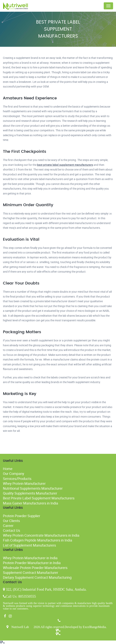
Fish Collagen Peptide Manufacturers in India (38, 540)
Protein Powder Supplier (22, 516)
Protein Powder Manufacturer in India (32, 563)
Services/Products (17, 479)
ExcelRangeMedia (94, 627)
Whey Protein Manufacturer (24, 483)
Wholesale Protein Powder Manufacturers (35, 568)
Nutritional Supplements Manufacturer (33, 488)
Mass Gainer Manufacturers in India (31, 503)
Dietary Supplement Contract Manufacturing (37, 577)
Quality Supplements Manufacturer (30, 493)
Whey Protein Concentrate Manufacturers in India (41, 535)
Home (8, 469)
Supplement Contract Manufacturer (31, 572)
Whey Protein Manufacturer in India (30, 558)
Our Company (14, 474)
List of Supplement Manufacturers (29, 545)
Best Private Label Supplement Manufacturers (39, 498)
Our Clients (11, 521)
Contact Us (12, 530)
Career (8, 526)
